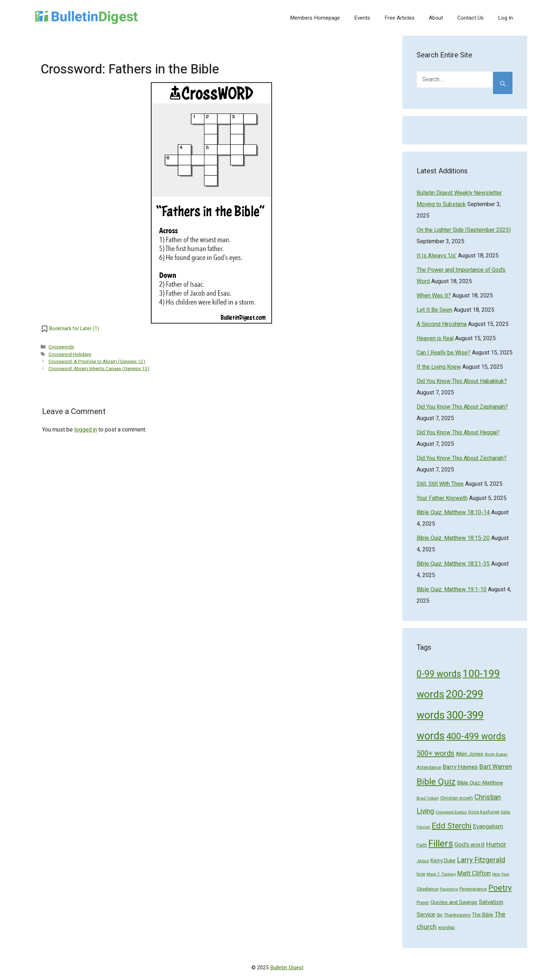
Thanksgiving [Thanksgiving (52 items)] (457, 915)
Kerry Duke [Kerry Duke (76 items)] (443, 861)
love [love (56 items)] (421, 874)
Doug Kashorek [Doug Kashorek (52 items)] (484, 812)
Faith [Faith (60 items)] (422, 845)
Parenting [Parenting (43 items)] (449, 889)
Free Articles (399, 18)
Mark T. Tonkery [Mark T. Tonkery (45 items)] (441, 874)
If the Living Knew (439, 367)
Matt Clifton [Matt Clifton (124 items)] (474, 874)
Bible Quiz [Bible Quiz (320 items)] (436, 782)
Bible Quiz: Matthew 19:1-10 (452, 589)
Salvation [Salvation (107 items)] (491, 902)
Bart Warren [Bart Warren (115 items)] (496, 767)
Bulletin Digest (287, 968)
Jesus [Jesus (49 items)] (423, 861)
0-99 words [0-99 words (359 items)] (439, 674)
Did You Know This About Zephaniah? (462, 407)
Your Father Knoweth (442, 498)
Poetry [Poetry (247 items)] (500, 888)
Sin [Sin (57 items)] (440, 915)
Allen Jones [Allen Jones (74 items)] (470, 754)
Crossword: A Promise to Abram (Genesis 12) (97, 362)
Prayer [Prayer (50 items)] (423, 903)
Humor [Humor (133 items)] (496, 845)
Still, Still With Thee (440, 484)
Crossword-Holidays (70, 354)
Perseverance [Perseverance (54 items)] (473, 889)
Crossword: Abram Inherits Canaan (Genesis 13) (99, 369)
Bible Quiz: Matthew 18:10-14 (453, 512)
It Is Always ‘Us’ (437, 256)
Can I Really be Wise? (444, 353)
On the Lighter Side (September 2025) (464, 230)
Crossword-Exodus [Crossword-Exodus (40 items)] (451, 812)
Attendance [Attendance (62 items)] (429, 767)
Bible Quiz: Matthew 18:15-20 (453, 538)
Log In (505, 18)
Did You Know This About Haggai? (458, 433)
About (436, 18)
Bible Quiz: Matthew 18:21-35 (453, 564)
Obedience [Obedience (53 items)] (427, 889)
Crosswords (61, 347)
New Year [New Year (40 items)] (501, 874)
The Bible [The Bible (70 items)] (483, 915)
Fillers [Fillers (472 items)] (441, 844)
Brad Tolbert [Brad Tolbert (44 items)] (428, 798)
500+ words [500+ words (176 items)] (436, 754)
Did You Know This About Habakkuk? (462, 381)
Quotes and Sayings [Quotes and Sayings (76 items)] (454, 902)
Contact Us (470, 18)
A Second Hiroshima (442, 324)
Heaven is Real (435, 338)
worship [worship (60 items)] (446, 928)
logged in (86, 430)
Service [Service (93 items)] (426, 915)
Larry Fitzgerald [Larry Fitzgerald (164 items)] (481, 860)
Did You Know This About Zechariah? (462, 458)
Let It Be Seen (434, 310)
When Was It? (434, 296)
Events (362, 18)
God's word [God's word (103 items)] (469, 845)
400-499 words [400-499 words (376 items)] (476, 737)
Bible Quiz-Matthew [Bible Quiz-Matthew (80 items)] (480, 783)
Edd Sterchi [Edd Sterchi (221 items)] (452, 826)
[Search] (503, 83)
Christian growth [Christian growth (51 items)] (457, 798)
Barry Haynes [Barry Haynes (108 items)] (460, 767)
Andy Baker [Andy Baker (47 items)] (496, 754)
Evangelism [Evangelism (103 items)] (488, 826)
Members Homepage (315, 18)
